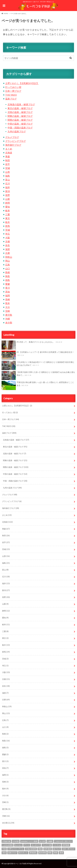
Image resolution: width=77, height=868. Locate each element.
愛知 (8, 207)
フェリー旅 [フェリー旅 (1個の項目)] (47, 845)
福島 (8, 176)
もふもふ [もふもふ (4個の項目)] (18, 845)
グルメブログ (12, 137)
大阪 (8, 238)
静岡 (8, 203)
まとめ (9, 149)
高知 (8, 292)
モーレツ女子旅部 (20, 863)
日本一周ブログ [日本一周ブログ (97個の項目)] (68, 849)
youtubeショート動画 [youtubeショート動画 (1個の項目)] (29, 841)
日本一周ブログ (13, 91)
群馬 (8, 226)
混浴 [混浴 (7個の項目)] (4, 853)
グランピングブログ (16, 141)
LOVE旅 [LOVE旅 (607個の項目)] (16, 841)
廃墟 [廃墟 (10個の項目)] (40, 849)
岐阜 (8, 211)
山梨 (8, 199)
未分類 (9, 323)
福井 (8, 187)
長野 (8, 195)
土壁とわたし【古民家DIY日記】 (22, 83)
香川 (8, 288)
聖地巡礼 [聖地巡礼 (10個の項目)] (33, 853)
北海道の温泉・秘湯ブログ (21, 104)
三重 (8, 214)
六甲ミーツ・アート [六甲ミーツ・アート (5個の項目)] (16, 849)
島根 (8, 272)
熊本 (8, 303)
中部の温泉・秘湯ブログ (20, 124)
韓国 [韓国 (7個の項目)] (56, 853)
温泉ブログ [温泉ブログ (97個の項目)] (12, 853)
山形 (8, 172)
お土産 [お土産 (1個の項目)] (42, 841)
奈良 (8, 245)
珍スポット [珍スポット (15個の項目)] (23, 853)
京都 (8, 241)
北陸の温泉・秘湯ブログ (20, 112)
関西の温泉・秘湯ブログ (20, 120)
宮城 (8, 168)
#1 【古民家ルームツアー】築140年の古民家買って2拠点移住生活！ (38, 355)
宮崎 (8, 311)
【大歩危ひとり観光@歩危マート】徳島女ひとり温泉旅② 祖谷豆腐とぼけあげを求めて (38, 365)
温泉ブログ (11, 99)
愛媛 (8, 284)
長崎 (8, 299)
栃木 (8, 222)
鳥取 (8, 276)
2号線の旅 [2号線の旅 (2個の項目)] (6, 841)
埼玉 (8, 234)
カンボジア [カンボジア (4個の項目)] (36, 845)
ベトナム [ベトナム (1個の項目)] (57, 845)
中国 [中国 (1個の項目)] (4, 849)
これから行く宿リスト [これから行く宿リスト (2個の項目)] (63, 841)
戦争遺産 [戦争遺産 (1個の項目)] (48, 849)
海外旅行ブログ (13, 145)
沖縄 (8, 319)
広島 (8, 265)
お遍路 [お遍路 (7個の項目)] (50, 841)
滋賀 (8, 249)
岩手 (8, 164)
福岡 (8, 296)
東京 (8, 218)
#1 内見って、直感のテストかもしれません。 (32, 345)
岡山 (8, 261)
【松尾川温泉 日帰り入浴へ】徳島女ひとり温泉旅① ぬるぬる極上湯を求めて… (38, 375)
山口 (8, 268)
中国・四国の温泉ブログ (20, 128)
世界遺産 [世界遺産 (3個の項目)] (66, 845)
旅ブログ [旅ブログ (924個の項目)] (57, 849)
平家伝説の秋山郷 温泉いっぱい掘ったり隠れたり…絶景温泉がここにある (38, 385)
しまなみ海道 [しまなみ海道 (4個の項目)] (8, 845)
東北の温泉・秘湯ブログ (20, 108)
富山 (8, 180)
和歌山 (9, 257)
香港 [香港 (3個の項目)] (61, 853)
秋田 (8, 160)
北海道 (9, 153)
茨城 (8, 230)
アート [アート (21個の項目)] (27, 845)
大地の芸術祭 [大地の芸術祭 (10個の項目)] (31, 849)
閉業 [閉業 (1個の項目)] (50, 853)
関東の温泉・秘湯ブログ (20, 116)
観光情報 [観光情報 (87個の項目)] (42, 853)
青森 (8, 156)
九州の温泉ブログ (17, 131)
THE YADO (11, 95)
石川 (8, 183)
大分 (8, 307)
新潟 (8, 191)
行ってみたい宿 (13, 87)
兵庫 (8, 253)
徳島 (8, 280)
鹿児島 (9, 315)
